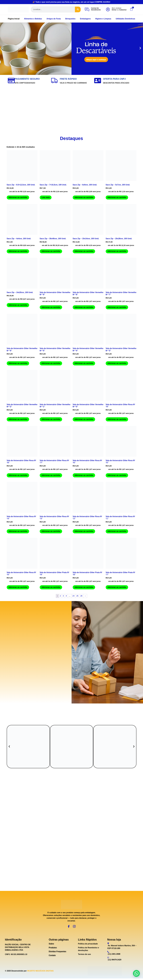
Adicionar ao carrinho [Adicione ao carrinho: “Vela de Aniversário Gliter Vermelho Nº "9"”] (51, 307)
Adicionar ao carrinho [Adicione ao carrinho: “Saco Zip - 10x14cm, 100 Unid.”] (84, 251)
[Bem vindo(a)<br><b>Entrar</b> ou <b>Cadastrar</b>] (108, 9)
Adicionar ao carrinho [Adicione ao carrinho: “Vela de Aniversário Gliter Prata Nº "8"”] (84, 587)
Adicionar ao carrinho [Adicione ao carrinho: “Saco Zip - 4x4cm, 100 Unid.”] (18, 251)
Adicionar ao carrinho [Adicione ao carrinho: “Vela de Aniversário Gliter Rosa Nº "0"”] (18, 587)
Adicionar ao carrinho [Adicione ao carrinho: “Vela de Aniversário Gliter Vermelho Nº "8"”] (84, 307)
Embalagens (85, 19)
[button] (3, 49)
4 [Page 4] (66, 596)
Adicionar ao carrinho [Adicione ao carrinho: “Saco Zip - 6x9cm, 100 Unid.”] (84, 197)
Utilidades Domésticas (125, 19)
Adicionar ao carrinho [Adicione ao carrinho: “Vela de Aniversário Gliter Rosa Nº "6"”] (84, 475)
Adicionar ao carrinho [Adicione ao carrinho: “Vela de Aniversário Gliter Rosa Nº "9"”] (117, 419)
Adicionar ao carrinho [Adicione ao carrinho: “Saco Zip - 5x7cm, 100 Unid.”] (117, 197)
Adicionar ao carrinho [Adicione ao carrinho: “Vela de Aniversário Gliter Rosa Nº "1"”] (117, 531)
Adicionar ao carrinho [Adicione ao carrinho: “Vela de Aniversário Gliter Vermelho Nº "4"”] (84, 363)
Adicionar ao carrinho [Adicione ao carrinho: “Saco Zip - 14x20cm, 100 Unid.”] (18, 305)
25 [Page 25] (77, 596)
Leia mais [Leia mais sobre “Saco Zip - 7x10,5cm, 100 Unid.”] (46, 197)
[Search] (78, 9)
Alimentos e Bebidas (33, 19)
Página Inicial (14, 19)
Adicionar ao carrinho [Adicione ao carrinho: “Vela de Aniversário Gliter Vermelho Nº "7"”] (117, 307)
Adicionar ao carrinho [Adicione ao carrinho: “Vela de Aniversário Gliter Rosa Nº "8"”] (18, 475)
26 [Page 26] (81, 596)
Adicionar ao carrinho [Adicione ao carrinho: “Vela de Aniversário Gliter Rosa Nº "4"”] (18, 531)
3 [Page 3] (63, 596)
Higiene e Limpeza (103, 19)
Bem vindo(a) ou (119, 9)
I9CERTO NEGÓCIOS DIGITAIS (40, 972)
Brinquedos (70, 19)
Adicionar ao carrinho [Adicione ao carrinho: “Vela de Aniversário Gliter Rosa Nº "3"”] (51, 531)
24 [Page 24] (73, 596)
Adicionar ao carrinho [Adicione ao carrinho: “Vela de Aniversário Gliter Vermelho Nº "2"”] (18, 419)
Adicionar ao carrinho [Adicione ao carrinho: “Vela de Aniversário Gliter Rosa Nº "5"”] (117, 475)
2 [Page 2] (60, 596)
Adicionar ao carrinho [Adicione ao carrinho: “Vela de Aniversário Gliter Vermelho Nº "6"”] (18, 363)
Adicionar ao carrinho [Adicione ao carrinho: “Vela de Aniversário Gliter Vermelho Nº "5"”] (51, 363)
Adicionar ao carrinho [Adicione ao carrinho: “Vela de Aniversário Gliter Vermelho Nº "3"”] (117, 363)
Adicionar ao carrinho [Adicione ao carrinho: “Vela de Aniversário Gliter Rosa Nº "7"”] (51, 475)
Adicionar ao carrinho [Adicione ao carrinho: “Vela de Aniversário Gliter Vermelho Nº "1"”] (51, 419)
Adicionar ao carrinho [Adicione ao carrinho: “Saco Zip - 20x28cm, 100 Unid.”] (117, 251)
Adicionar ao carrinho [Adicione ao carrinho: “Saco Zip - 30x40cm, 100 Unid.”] (51, 251)
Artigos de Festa (54, 19)
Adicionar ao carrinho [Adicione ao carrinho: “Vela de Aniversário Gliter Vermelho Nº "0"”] (84, 419)
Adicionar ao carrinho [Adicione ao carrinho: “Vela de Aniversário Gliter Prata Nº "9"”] (51, 587)
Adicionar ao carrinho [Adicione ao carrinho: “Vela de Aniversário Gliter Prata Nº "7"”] (117, 587)
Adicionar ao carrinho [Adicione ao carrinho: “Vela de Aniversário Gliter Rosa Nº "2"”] (84, 531)
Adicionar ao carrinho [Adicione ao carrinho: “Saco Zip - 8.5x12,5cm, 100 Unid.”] (18, 197)
